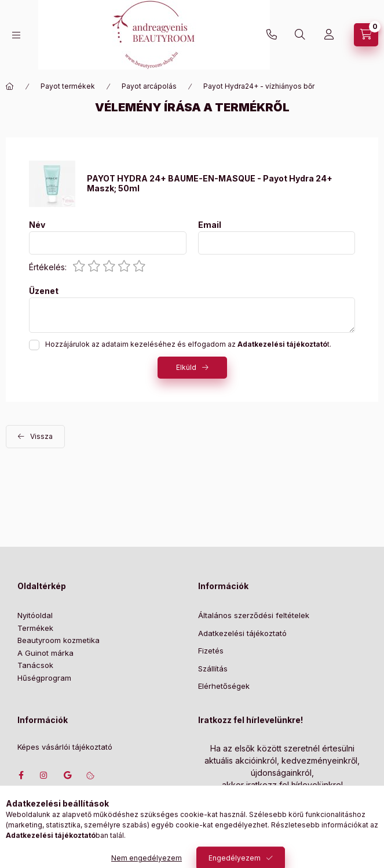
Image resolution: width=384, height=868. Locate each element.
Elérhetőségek (224, 686)
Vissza (41, 436)
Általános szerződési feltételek (254, 615)
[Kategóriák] (16, 35)
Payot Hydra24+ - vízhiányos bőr (259, 86)
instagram (44, 775)
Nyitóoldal (35, 615)
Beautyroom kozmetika (58, 640)
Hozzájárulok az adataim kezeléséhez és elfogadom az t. (188, 344)
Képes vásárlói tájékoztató (65, 747)
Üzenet (44, 291)
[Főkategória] (10, 86)
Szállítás (213, 669)
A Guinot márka (45, 653)
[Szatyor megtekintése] (366, 35)
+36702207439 (272, 35)
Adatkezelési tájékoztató (242, 633)
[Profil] (329, 35)
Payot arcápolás (149, 86)
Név (37, 225)
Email (210, 225)
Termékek (35, 628)
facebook (21, 775)
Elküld (186, 367)
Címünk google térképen (67, 775)
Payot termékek (68, 86)
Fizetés (211, 651)
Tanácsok (35, 665)
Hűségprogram (44, 678)
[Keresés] (300, 35)
